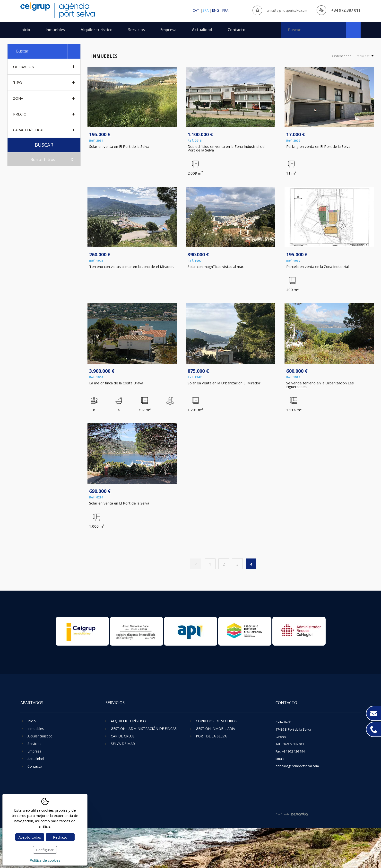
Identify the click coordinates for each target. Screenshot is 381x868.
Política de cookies (45, 860)
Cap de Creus (123, 736)
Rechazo (60, 837)
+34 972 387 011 (346, 10)
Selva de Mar (123, 744)
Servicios (136, 30)
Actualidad (202, 30)
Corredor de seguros (216, 721)
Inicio (25, 30)
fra (225, 10)
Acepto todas (30, 837)
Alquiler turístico (97, 30)
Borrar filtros (43, 159)
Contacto (237, 30)
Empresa (168, 30)
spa (206, 10)
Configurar (45, 850)
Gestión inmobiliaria (215, 729)
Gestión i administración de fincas (144, 729)
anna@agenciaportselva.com (287, 11)
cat (196, 10)
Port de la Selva (211, 736)
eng (215, 10)
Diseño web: (292, 814)
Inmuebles (55, 30)
